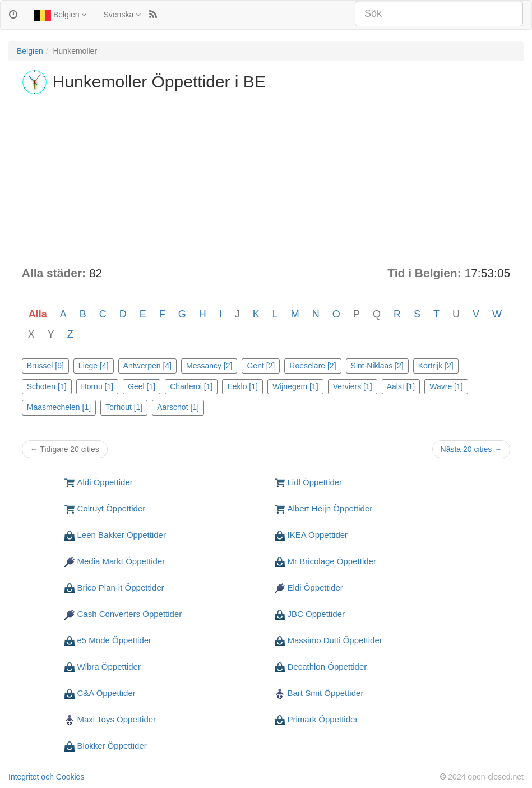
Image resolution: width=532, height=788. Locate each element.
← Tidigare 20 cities (65, 449)
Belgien (60, 15)
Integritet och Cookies (46, 777)
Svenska (122, 15)
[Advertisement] (266, 181)
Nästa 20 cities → (471, 449)
